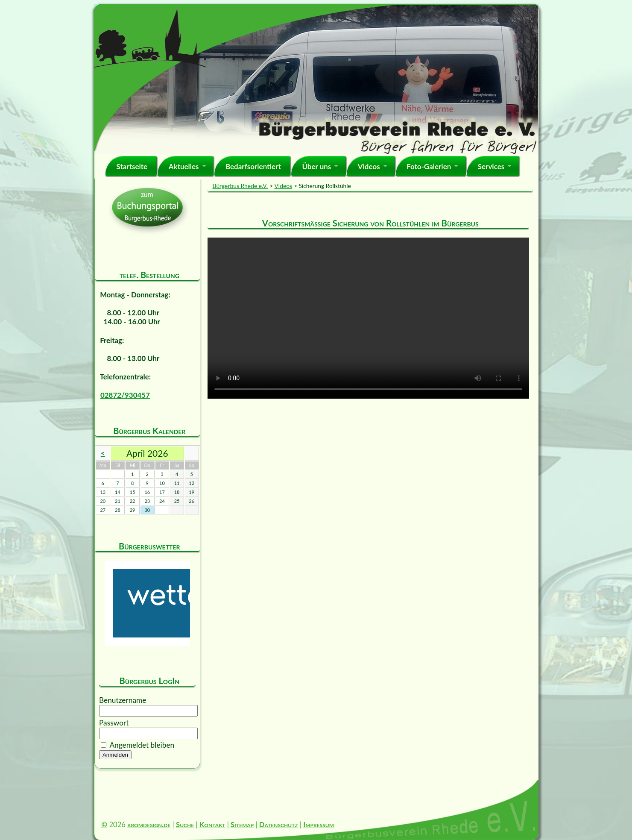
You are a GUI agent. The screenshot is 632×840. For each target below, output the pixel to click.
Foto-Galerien (429, 166)
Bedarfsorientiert (253, 166)
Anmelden (115, 755)
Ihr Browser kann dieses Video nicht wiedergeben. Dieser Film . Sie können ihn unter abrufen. (368, 318)
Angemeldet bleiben (142, 745)
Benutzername (123, 700)
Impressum (319, 824)
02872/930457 (125, 395)
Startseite (132, 166)
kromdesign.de (149, 824)
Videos (369, 166)
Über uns (316, 166)
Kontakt (212, 824)
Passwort (114, 723)
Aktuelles (184, 166)
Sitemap (242, 824)
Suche (185, 824)
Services (491, 166)
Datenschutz (279, 824)
